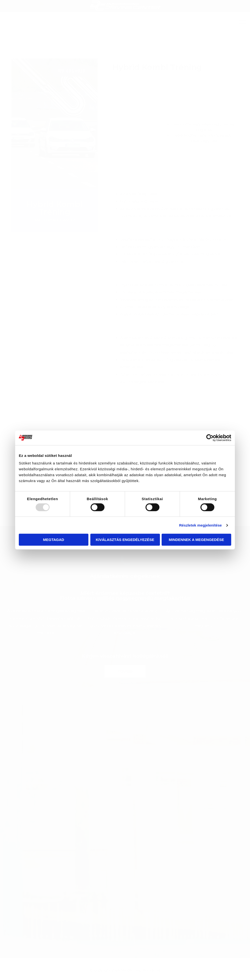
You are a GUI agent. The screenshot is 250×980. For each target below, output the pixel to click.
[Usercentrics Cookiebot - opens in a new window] (210, 438)
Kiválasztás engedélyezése (125, 540)
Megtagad (53, 540)
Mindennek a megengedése (196, 540)
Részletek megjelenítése (201, 525)
